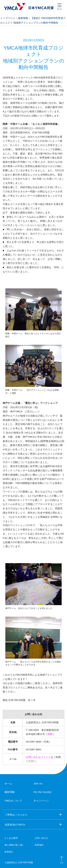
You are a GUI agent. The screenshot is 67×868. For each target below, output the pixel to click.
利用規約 (39, 845)
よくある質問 (11, 838)
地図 (50, 734)
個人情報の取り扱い (14, 845)
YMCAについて (13, 801)
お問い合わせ (41, 838)
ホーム (8, 784)
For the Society (42, 792)
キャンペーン (41, 801)
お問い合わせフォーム (38, 757)
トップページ (8, 18)
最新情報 (23, 18)
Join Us (38, 784)
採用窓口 (9, 852)
